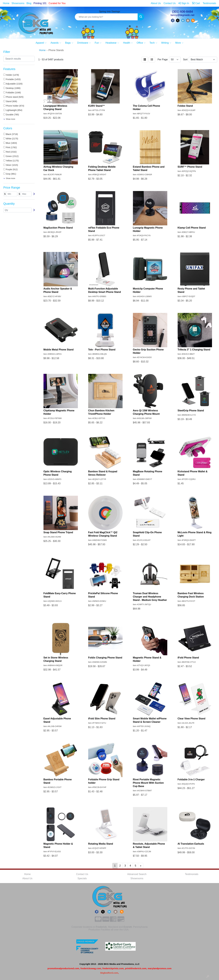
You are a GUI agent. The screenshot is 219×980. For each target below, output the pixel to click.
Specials (82, 878)
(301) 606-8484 (183, 12)
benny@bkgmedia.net (182, 15)
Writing (166, 43)
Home (6, 3)
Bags (69, 43)
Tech (153, 43)
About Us (27, 878)
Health (128, 43)
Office (141, 43)
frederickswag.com (91, 968)
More (179, 43)
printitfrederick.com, (136, 968)
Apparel (41, 43)
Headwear (112, 43)
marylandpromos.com (160, 968)
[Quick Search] (106, 17)
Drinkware (84, 43)
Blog (29, 3)
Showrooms (18, 3)
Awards (56, 43)
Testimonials (192, 874)
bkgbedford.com (109, 973)
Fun (98, 43)
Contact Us (82, 874)
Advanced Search (137, 874)
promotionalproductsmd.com (63, 968)
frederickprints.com (113, 968)
